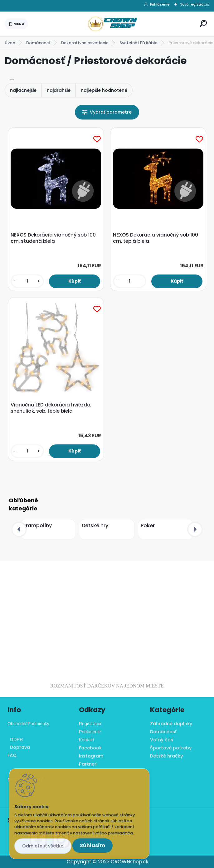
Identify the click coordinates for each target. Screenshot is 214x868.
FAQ (12, 755)
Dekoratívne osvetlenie (85, 43)
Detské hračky (166, 756)
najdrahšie (59, 90)
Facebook (90, 748)
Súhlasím (92, 845)
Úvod (10, 43)
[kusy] (27, 281)
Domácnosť (38, 43)
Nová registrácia (195, 4)
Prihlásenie (160, 4)
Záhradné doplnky (171, 724)
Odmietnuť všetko (43, 846)
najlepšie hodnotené (104, 90)
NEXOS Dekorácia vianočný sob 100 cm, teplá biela (156, 238)
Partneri (88, 764)
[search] (203, 23)
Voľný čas (162, 740)
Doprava (19, 747)
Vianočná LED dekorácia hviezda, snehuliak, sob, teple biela (51, 408)
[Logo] (113, 24)
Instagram (91, 756)
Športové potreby (171, 748)
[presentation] (19, 529)
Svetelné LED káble (139, 43)
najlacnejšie (23, 90)
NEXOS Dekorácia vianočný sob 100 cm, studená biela (53, 238)
